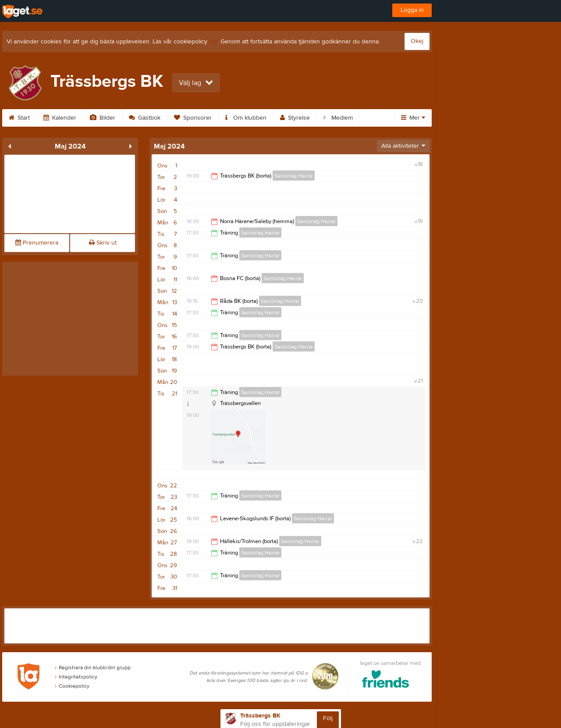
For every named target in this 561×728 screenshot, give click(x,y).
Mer (413, 118)
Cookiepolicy (72, 686)
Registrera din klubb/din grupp (93, 668)
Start (19, 118)
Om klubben (246, 118)
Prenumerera (37, 243)
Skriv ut (103, 243)
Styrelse (295, 118)
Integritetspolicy (76, 677)
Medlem (338, 118)
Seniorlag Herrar (294, 176)
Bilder (103, 118)
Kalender (60, 118)
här (213, 42)
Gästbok (145, 118)
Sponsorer (193, 118)
